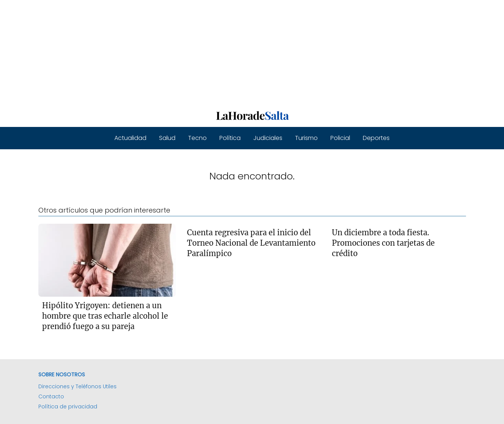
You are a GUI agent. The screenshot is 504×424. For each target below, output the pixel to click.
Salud (167, 138)
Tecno (197, 138)
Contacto (51, 396)
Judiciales (268, 138)
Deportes (376, 138)
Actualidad (130, 138)
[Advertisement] (224, 52)
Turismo (306, 138)
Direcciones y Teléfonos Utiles (77, 386)
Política (230, 138)
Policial (340, 138)
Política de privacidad (68, 407)
